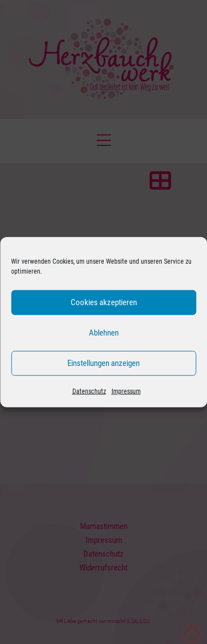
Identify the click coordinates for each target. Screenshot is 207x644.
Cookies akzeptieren (104, 302)
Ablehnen (104, 333)
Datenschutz (89, 391)
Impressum (126, 391)
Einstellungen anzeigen (104, 363)
